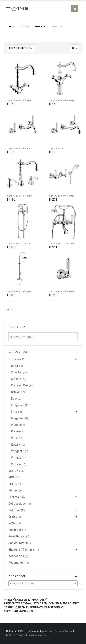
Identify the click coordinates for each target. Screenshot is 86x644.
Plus (14, 438)
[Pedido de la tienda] (21, 48)
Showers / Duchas (20, 549)
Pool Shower (17, 536)
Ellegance (18, 405)
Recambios (16, 563)
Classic (16, 379)
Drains (13, 517)
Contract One (20, 385)
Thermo (14, 497)
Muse (15, 425)
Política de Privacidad (16, 635)
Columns (14, 510)
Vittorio (16, 464)
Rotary (15, 445)
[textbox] (43, 584)
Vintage (16, 458)
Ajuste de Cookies (37, 635)
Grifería (22, 101)
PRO (11, 477)
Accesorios (16, 556)
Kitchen (13, 490)
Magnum (17, 418)
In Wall (13, 523)
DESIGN (13, 471)
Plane (15, 431)
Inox (14, 412)
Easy (14, 399)
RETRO (29, 101)
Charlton (12, 101)
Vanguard (18, 451)
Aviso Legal (47, 631)
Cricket (16, 392)
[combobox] (43, 583)
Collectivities (17, 504)
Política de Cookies (64, 631)
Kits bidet (15, 530)
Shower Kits (16, 543)
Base (14, 366)
